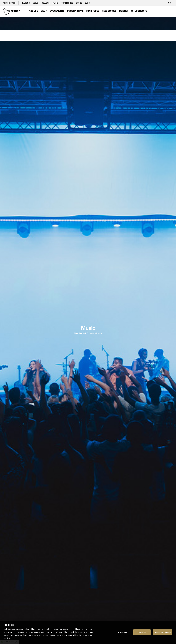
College (46, 3)
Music (56, 3)
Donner (124, 11)
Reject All (142, 632)
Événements (57, 11)
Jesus (36, 3)
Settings (123, 632)
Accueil (34, 11)
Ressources (109, 11)
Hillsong (26, 3)
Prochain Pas (75, 11)
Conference (67, 3)
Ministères (93, 11)
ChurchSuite (139, 11)
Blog (87, 3)
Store (79, 3)
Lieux (44, 11)
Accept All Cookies (163, 632)
